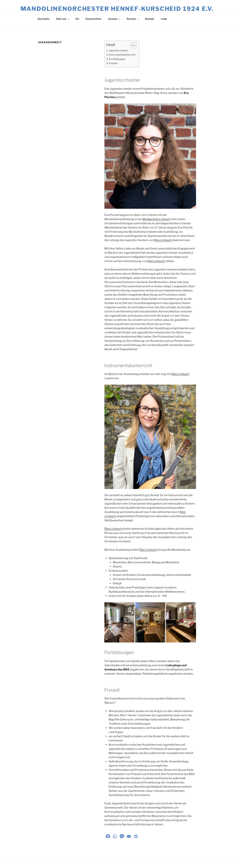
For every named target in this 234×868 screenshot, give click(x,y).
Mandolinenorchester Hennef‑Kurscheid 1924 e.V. (117, 9)
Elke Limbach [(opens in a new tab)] (163, 240)
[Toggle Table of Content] (132, 45)
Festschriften (93, 19)
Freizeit (113, 63)
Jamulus (114, 19)
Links (164, 19)
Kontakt (150, 19)
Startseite (44, 19)
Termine (133, 19)
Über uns (63, 19)
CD (77, 19)
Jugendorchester (119, 51)
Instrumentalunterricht (122, 55)
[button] (119, 622)
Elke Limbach (113, 529)
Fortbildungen (117, 59)
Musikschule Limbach (156, 219)
